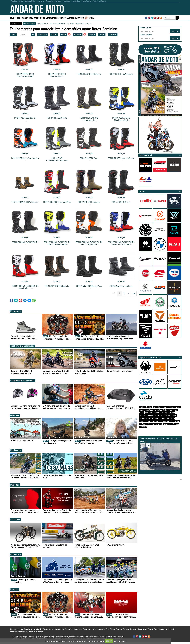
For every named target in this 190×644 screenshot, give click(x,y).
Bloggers (167, 424)
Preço (102, 34)
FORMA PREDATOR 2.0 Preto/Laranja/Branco (25, 75)
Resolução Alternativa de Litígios (22, 632)
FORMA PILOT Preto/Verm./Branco (121, 158)
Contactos (101, 629)
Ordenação (43, 34)
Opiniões (15, 415)
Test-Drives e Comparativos (22, 346)
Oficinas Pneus (170, 415)
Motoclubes (79, 18)
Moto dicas (16, 554)
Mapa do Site (38, 632)
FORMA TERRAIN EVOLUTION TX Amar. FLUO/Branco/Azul (57, 243)
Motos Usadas (146, 407)
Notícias (20, 18)
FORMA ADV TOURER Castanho (57, 286)
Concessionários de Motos (156, 413)
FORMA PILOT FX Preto (89, 158)
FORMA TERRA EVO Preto (57, 118)
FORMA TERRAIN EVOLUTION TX (25, 242)
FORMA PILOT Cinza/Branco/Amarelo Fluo (57, 159)
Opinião (37, 18)
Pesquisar (175, 31)
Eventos (13, 18)
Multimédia (16, 450)
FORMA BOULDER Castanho (89, 202)
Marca (54, 34)
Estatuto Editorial (123, 629)
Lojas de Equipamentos (149, 418)
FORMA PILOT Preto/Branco (25, 118)
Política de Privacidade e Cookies (141, 629)
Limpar (13, 34)
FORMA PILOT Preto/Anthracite (121, 74)
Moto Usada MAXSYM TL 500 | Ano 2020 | (160, 454)
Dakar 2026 (29, 18)
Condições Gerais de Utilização (164, 629)
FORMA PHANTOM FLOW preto (89, 74)
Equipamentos (51, 18)
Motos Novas (175, 407)
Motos (43, 18)
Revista (91, 18)
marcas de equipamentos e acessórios (62, 23)
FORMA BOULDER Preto (121, 202)
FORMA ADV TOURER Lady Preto (89, 286)
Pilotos (176, 424)
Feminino (78, 34)
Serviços (71, 18)
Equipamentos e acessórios (23, 381)
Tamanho (113, 34)
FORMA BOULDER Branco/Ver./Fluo (57, 202)
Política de (120, 641)
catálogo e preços (29, 23)
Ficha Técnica (110, 629)
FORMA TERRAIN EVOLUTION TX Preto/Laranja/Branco (89, 243)
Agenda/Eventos (160, 407)
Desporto (15, 485)
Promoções (62, 18)
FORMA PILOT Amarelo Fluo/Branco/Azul (121, 119)
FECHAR (109, 641)
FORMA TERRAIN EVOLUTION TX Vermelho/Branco (25, 287)
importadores (80, 23)
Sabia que (15, 520)
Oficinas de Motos (154, 415)
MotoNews (16, 311)
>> (134, 293)
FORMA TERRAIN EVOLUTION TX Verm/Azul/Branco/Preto (121, 243)
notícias (89, 23)
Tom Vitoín (44, 629)
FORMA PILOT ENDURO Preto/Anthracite (89, 119)
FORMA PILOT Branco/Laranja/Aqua (25, 158)
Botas (63, 34)
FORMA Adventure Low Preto (121, 286)
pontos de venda (42, 23)
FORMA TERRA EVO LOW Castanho (25, 202)
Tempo (92, 34)
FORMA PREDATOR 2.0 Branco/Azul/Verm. (57, 75)
